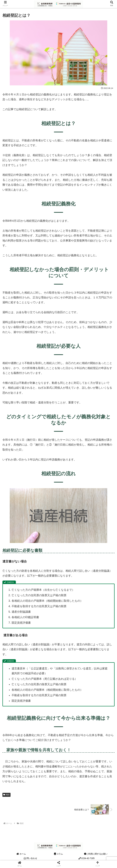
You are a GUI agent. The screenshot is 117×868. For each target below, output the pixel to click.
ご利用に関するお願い (96, 854)
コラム (58, 854)
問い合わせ (30, 858)
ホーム (21, 854)
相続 (6, 795)
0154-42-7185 (86, 858)
